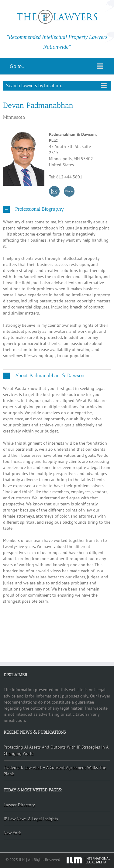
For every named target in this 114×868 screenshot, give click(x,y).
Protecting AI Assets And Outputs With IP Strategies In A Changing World (56, 750)
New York (12, 833)
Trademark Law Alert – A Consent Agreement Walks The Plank (55, 771)
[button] (57, 209)
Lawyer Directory (19, 805)
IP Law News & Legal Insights (31, 819)
